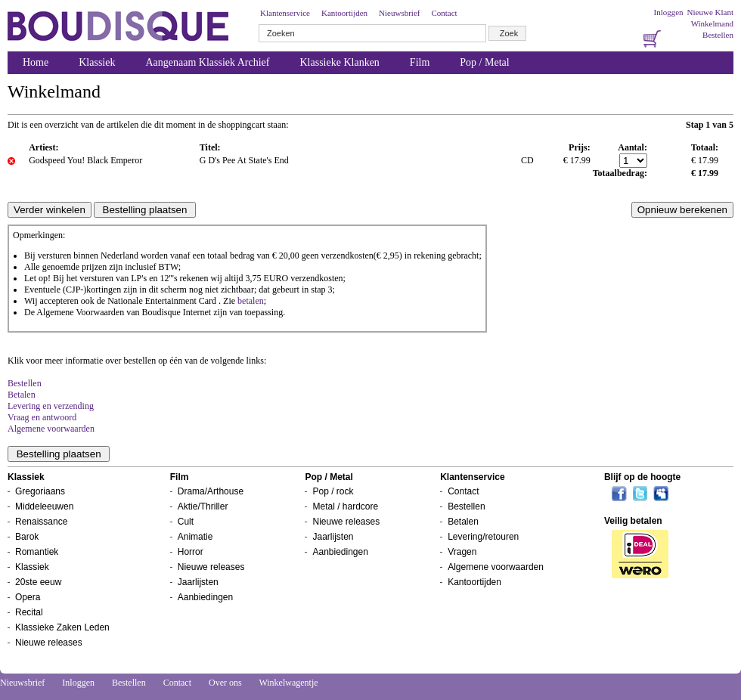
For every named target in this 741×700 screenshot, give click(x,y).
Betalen (22, 395)
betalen (251, 301)
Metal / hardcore (345, 506)
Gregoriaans (40, 491)
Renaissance (41, 522)
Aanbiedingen (205, 597)
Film (420, 62)
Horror (191, 552)
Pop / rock (333, 491)
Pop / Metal (484, 62)
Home (36, 62)
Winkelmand (712, 23)
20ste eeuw (38, 582)
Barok (27, 537)
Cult (186, 522)
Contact (444, 13)
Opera (28, 597)
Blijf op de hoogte (642, 477)
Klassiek (97, 62)
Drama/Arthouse (211, 491)
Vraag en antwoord (42, 417)
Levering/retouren (483, 537)
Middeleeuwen (44, 506)
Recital (29, 612)
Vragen (462, 552)
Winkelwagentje (288, 683)
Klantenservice (285, 13)
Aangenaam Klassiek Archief (207, 62)
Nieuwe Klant (710, 12)
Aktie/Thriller (203, 506)
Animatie (195, 537)
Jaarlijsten (198, 582)
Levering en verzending (51, 406)
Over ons (225, 683)
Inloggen (668, 12)
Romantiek (37, 552)
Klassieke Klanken (340, 62)
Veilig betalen (633, 521)
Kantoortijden (344, 13)
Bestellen (718, 35)
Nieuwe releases (49, 643)
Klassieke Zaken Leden (62, 627)
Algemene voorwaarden (51, 429)
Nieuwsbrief (399, 13)
